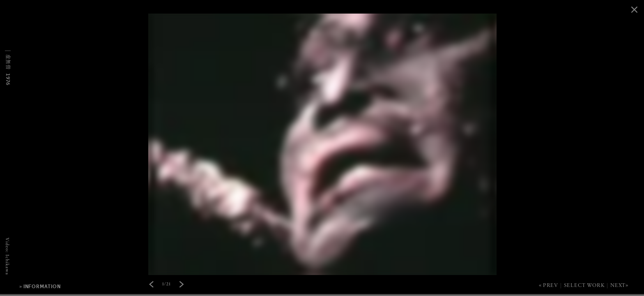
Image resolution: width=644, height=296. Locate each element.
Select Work (584, 286)
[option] (322, 0)
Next (618, 286)
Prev (551, 286)
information (42, 286)
